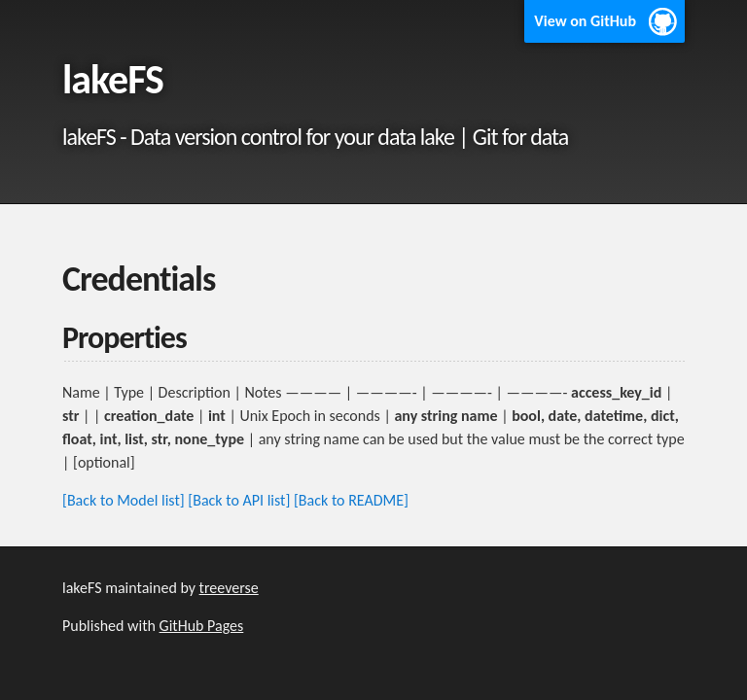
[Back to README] (351, 500)
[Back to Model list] (124, 500)
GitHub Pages (202, 626)
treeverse (229, 588)
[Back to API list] (239, 500)
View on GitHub (585, 21)
